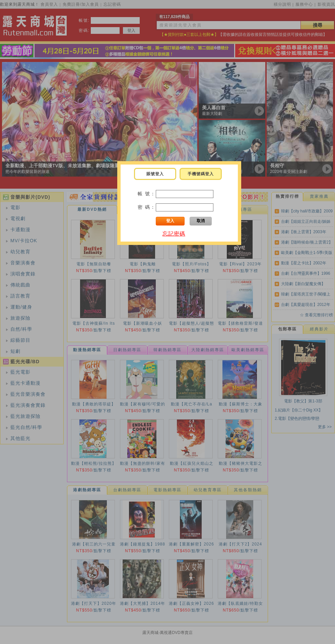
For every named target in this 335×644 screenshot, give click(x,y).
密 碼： (147, 207)
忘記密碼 (174, 234)
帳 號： (147, 194)
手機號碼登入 (201, 174)
